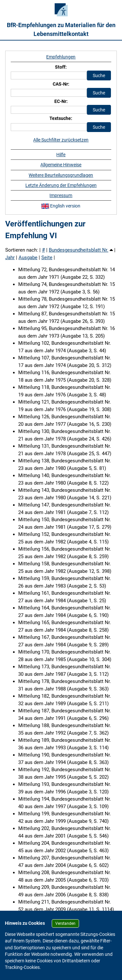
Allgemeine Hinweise (61, 165)
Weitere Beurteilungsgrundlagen (61, 175)
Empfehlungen (61, 57)
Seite (47, 257)
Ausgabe (28, 257)
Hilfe (61, 155)
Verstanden (65, 923)
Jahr (10, 257)
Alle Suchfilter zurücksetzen (61, 140)
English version (61, 206)
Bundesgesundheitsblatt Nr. (79, 250)
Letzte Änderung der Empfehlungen (61, 185)
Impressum (61, 195)
